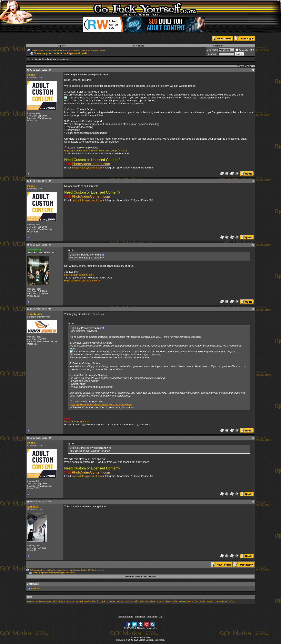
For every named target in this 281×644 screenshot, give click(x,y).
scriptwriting (185, 601)
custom (121, 601)
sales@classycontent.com (87, 168)
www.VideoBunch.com (77, 422)
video (142, 601)
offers (232, 601)
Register (61, 46)
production (111, 601)
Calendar (218, 46)
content (31, 601)
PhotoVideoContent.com (91, 164)
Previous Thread (133, 577)
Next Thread (150, 577)
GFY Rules (139, 46)
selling (93, 601)
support (79, 601)
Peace (31, 75)
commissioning (221, 601)
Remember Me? (245, 50)
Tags (29, 597)
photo (168, 601)
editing (175, 601)
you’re (195, 601)
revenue (71, 601)
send (86, 601)
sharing (62, 601)
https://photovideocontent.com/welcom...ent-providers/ (95, 151)
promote (160, 601)
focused (101, 601)
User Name (212, 50)
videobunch (35, 314)
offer (137, 601)
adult (55, 601)
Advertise (140, 617)
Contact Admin (125, 617)
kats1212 (33, 506)
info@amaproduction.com (79, 275)
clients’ (202, 601)
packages (40, 601)
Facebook (36, 589)
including (151, 601)
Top (161, 617)
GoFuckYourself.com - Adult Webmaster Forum (49, 50)
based (210, 601)
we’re (49, 601)
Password (212, 54)
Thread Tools (244, 66)
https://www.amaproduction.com (83, 281)
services (129, 601)
